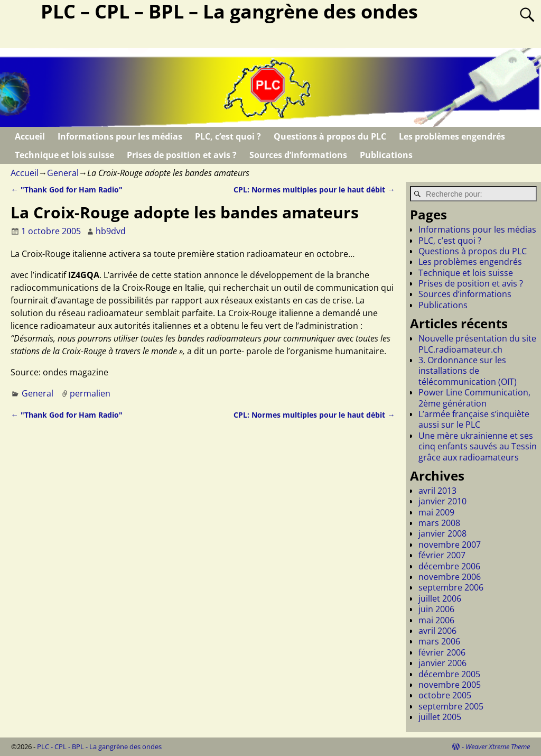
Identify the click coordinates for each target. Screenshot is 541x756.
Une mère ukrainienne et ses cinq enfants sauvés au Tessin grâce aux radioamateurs (478, 446)
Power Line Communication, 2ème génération (474, 398)
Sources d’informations (298, 155)
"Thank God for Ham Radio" (66, 190)
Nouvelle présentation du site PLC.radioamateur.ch (477, 344)
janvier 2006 (442, 663)
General (63, 173)
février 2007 (442, 555)
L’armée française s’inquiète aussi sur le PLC (474, 419)
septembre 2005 (451, 706)
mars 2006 (439, 641)
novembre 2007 (450, 545)
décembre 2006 (449, 566)
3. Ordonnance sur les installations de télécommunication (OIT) (468, 371)
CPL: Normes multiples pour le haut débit (314, 190)
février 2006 (442, 652)
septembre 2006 (451, 587)
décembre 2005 (449, 674)
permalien (90, 393)
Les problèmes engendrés (452, 136)
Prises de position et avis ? (182, 155)
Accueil (30, 136)
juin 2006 (436, 609)
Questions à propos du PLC (330, 136)
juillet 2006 (440, 598)
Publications (386, 155)
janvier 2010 (442, 501)
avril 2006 (437, 631)
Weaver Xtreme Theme (498, 746)
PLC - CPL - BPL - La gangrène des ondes (99, 746)
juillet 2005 (440, 717)
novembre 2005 (450, 685)
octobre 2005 (445, 695)
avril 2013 (437, 491)
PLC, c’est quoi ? (228, 136)
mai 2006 (436, 620)
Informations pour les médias (120, 136)
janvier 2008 (442, 533)
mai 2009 (436, 512)
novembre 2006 (450, 577)
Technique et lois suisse (64, 155)
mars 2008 (439, 523)
